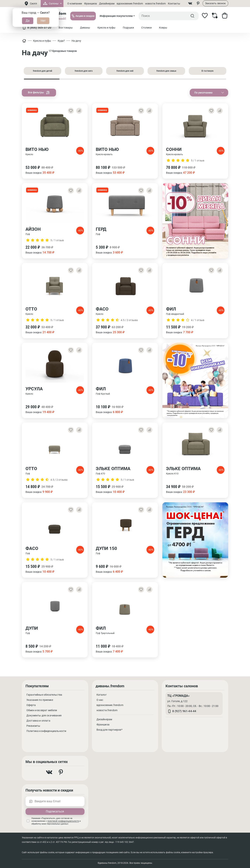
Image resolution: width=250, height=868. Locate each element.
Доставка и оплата (38, 721)
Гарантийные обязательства (44, 695)
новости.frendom (155, 4)
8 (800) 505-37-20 (37, 28)
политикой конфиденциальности (63, 821)
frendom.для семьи (166, 71)
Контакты (174, 4)
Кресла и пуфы (42, 41)
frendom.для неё (125, 71)
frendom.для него (84, 71)
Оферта (31, 705)
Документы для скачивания (44, 715)
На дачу (76, 41)
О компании (75, 4)
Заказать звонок (215, 3)
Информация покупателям (116, 16)
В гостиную (208, 71)
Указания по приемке (40, 700)
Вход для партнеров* (109, 730)
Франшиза (91, 4)
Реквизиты (33, 726)
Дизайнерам (107, 4)
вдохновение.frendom (130, 4)
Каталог (102, 695)
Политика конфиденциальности (46, 731)
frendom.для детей (43, 71)
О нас (100, 700)
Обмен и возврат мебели (42, 710)
